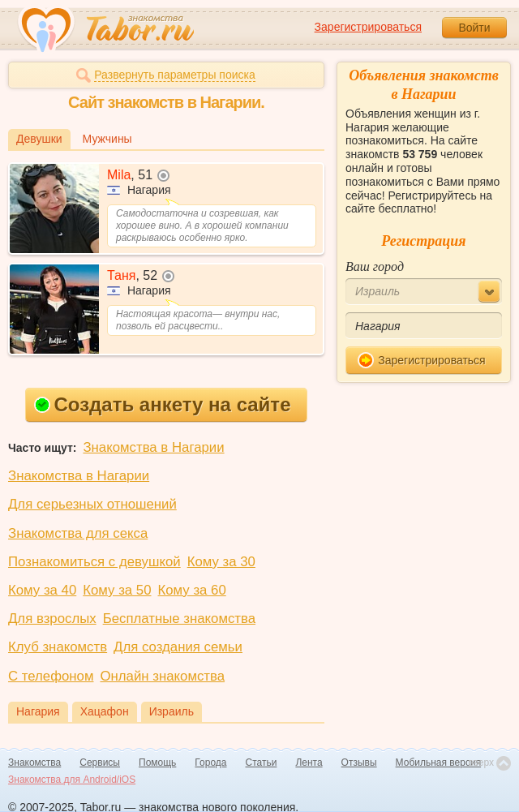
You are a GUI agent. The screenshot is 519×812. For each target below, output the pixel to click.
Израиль (172, 711)
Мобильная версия (439, 763)
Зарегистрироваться (368, 27)
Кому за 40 (42, 590)
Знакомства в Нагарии (153, 447)
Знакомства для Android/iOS (72, 780)
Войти (474, 28)
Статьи (262, 763)
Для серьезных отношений (92, 504)
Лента (309, 763)
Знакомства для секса (78, 533)
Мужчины (107, 139)
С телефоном (51, 676)
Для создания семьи (178, 647)
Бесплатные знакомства (179, 619)
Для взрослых (52, 619)
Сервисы (100, 763)
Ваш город (375, 266)
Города (210, 763)
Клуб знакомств (58, 647)
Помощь (157, 763)
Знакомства (34, 763)
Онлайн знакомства (162, 676)
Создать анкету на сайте (163, 404)
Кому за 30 (221, 562)
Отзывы (359, 763)
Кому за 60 (192, 590)
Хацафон (105, 711)
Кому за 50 (117, 590)
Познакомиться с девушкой (94, 562)
